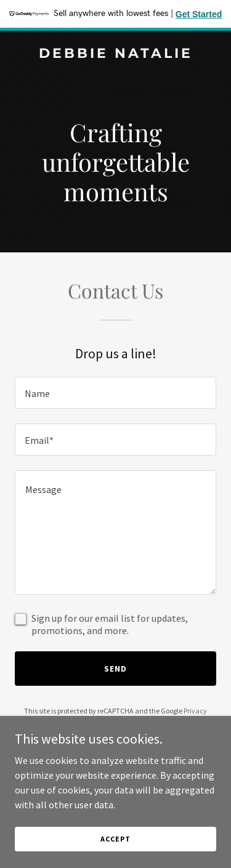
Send (115, 669)
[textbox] (115, 393)
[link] (115, 54)
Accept (115, 839)
